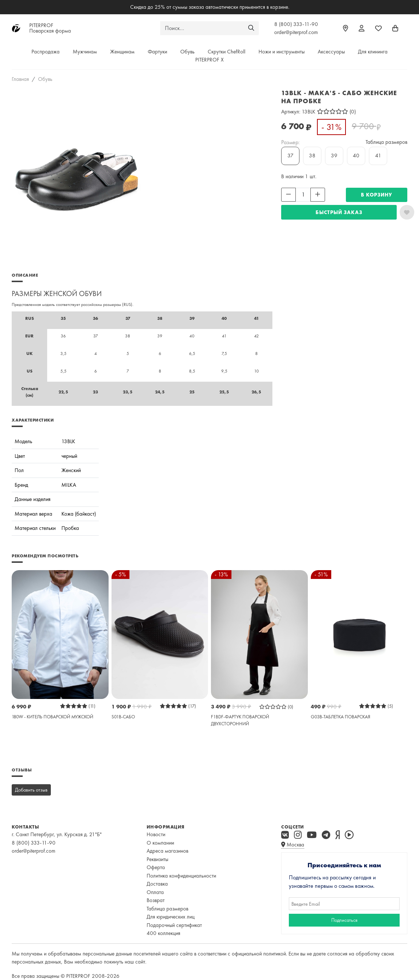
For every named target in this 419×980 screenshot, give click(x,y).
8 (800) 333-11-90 (296, 24)
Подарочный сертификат (174, 925)
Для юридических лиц (171, 917)
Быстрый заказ (339, 212)
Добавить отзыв (31, 790)
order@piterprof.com (296, 32)
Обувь (187, 52)
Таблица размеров (386, 142)
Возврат (156, 900)
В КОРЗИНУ (377, 195)
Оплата (155, 892)
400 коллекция (163, 933)
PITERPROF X (209, 60)
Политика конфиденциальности (181, 876)
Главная (20, 79)
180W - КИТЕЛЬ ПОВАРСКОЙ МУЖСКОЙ (52, 717)
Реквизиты (157, 859)
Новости (156, 834)
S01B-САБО (123, 717)
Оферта (156, 867)
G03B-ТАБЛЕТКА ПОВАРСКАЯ (341, 717)
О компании (160, 843)
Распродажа (46, 52)
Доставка (157, 884)
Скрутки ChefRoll (227, 52)
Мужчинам (85, 52)
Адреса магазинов (167, 851)
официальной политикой (259, 954)
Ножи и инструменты (282, 52)
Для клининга (373, 52)
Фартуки (157, 52)
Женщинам (122, 52)
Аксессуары (331, 52)
